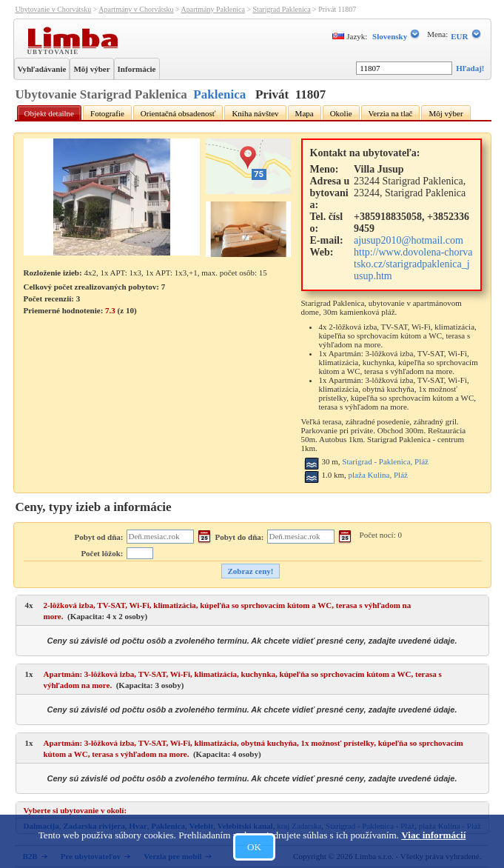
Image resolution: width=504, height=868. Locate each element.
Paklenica (219, 94)
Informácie (137, 69)
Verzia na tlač (391, 113)
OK (254, 847)
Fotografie (107, 113)
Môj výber (91, 69)
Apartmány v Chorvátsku (136, 9)
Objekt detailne (50, 113)
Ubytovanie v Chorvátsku (54, 9)
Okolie (341, 113)
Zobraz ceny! (250, 571)
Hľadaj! (470, 68)
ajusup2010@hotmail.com (409, 240)
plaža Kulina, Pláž (378, 475)
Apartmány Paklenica (213, 9)
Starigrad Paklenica (282, 9)
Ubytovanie (55, 51)
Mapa (305, 113)
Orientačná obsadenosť (178, 113)
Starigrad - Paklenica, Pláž (385, 461)
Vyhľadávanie (42, 69)
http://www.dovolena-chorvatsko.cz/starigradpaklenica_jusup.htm (413, 264)
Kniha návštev (255, 113)
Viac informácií (433, 835)
